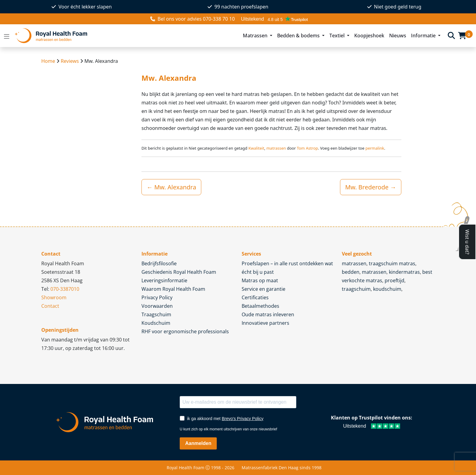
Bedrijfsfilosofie (159, 263)
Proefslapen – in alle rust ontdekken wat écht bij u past (287, 268)
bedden (351, 272)
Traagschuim (156, 314)
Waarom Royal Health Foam (173, 289)
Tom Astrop (308, 148)
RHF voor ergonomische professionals (185, 331)
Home (48, 61)
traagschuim (356, 289)
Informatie (424, 36)
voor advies (193, 19)
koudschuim (387, 289)
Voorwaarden (157, 306)
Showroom (54, 297)
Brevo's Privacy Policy (242, 419)
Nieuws (398, 36)
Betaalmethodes (260, 306)
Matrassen (256, 36)
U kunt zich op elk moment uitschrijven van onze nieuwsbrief (228, 429)
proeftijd (394, 280)
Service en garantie (263, 289)
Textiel (338, 36)
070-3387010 (65, 289)
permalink (375, 148)
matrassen (276, 148)
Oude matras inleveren (268, 314)
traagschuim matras (392, 263)
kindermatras (404, 272)
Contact (50, 306)
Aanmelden (198, 443)
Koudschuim (156, 323)
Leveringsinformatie (164, 280)
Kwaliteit (256, 148)
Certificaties (255, 297)
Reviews (70, 61)
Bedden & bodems (299, 36)
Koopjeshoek (369, 36)
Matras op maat (260, 280)
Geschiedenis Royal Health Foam (179, 272)
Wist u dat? (467, 242)
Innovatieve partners (265, 323)
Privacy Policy (157, 297)
